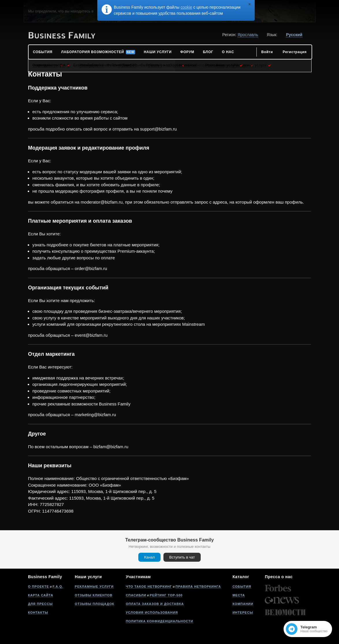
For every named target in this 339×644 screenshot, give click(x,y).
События (242, 587)
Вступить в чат (182, 557)
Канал (149, 557)
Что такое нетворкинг (149, 587)
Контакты (38, 613)
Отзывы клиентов (94, 595)
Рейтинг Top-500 (166, 595)
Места (239, 595)
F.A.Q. (58, 587)
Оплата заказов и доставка (155, 604)
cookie (186, 7)
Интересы (243, 613)
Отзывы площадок (95, 604)
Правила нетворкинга (198, 587)
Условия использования (152, 613)
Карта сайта (41, 595)
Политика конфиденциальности (160, 621)
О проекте (39, 587)
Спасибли (136, 595)
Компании (243, 604)
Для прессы (40, 604)
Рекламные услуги (94, 587)
